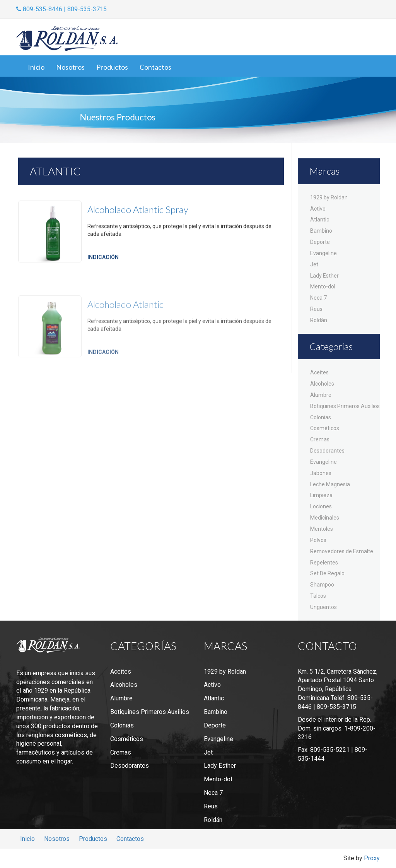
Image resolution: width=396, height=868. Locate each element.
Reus (316, 309)
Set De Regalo (327, 573)
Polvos (318, 540)
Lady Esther (324, 276)
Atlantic (320, 220)
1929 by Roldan (329, 197)
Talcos (318, 596)
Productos (112, 67)
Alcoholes (322, 384)
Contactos (155, 67)
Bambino (321, 231)
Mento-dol (323, 286)
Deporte (320, 242)
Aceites (319, 372)
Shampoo (322, 585)
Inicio (36, 67)
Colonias (321, 417)
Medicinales (325, 518)
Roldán (319, 320)
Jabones (321, 473)
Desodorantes (327, 451)
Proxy (372, 858)
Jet (314, 264)
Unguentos (323, 607)
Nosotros (70, 67)
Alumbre (321, 395)
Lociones (321, 506)
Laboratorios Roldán (67, 39)
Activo (318, 209)
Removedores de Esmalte (342, 551)
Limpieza (321, 495)
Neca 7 (318, 298)
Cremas (320, 439)
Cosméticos (325, 428)
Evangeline (323, 253)
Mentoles (322, 529)
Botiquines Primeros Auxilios (345, 406)
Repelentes (324, 563)
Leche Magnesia (330, 484)
